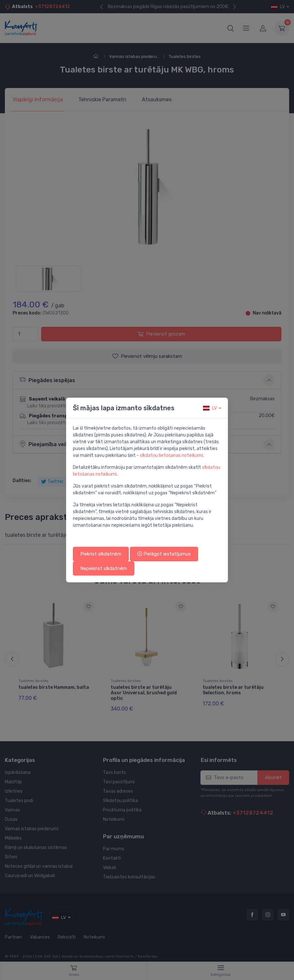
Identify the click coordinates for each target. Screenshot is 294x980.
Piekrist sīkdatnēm (101, 554)
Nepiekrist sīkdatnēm (104, 568)
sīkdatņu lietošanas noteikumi (171, 455)
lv (210, 408)
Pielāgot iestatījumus (164, 554)
